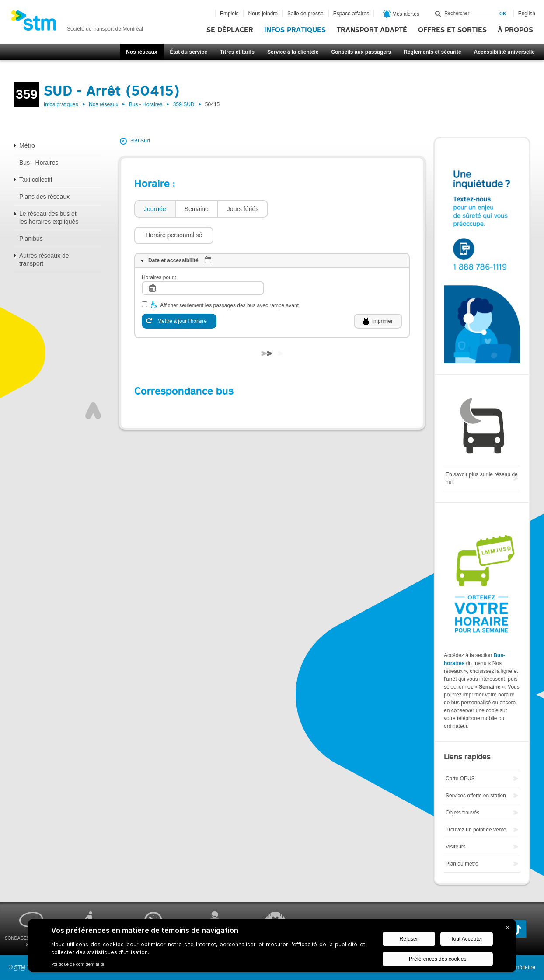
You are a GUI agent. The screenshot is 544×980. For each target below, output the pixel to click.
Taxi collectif (36, 180)
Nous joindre (263, 14)
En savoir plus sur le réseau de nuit (482, 478)
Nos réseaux (141, 52)
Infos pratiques (295, 30)
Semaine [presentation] (197, 209)
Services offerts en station (476, 796)
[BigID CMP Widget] (272, 948)
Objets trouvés (462, 813)
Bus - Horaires (146, 104)
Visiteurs (456, 847)
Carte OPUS (460, 779)
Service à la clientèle (293, 52)
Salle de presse (305, 14)
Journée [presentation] (155, 209)
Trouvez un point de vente (476, 830)
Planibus (31, 239)
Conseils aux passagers (361, 52)
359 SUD (184, 104)
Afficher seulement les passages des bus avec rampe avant (229, 279)
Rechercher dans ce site (438, 14)
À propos (515, 30)
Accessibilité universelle (504, 52)
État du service (189, 52)
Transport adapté (372, 30)
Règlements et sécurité (432, 52)
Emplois (229, 14)
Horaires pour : (159, 251)
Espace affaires (351, 14)
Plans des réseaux (44, 197)
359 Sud (140, 141)
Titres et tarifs (237, 52)
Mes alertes (401, 14)
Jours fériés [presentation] (243, 209)
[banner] (77, 23)
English (527, 14)
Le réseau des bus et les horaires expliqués (49, 218)
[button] (312, 209)
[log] (203, 262)
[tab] (155, 209)
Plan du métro (462, 864)
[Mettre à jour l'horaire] (179, 295)
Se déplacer (230, 30)
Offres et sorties (452, 30)
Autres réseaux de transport (44, 260)
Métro (27, 145)
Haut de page (93, 384)
